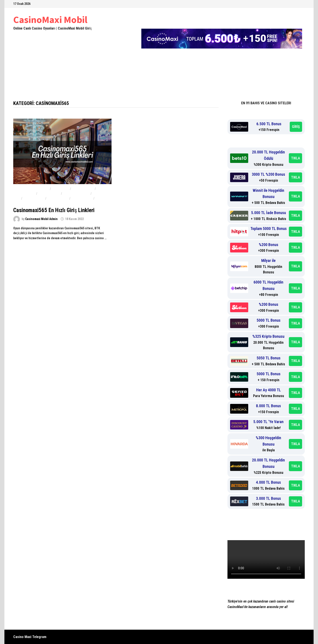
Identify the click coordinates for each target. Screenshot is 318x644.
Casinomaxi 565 (83, 189)
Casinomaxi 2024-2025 (61, 75)
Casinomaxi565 (34, 198)
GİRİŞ (296, 127)
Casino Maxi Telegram (30, 637)
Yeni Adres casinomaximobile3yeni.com (49, 86)
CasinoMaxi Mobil (50, 20)
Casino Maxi (61, 189)
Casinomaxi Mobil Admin (41, 219)
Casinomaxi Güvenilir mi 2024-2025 (155, 75)
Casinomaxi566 (58, 198)
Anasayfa (24, 75)
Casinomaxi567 (82, 198)
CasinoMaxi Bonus (76, 194)
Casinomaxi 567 (49, 194)
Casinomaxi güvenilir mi (31, 189)
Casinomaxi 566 (24, 194)
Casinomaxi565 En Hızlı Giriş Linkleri (54, 210)
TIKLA (295, 158)
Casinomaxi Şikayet (207, 75)
